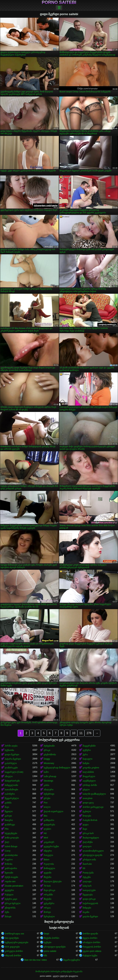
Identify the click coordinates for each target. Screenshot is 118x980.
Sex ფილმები (12, 938)
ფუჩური (87, 750)
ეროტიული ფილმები (55, 947)
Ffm (7, 829)
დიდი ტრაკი (89, 899)
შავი (7, 807)
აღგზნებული (89, 781)
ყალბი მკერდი (90, 917)
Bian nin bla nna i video (36, 960)
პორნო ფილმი (90, 934)
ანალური (49, 790)
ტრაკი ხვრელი (13, 903)
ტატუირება (49, 825)
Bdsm (47, 860)
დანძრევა (10, 825)
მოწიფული (49, 868)
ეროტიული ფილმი (93, 855)
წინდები (87, 908)
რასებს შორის (90, 820)
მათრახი (87, 864)
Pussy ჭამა (88, 873)
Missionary (49, 763)
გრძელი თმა (89, 860)
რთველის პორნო (92, 947)
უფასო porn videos (92, 951)
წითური (9, 820)
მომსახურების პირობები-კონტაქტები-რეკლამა (59, 971)
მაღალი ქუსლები (53, 881)
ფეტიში (48, 873)
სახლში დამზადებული (94, 794)
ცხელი (86, 790)
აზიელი (9, 776)
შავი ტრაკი (49, 890)
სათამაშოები (11, 790)
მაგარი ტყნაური (72, 960)
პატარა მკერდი (13, 759)
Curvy (8, 851)
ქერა (85, 755)
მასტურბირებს (12, 781)
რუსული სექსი (90, 956)
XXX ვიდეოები (12, 947)
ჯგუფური (9, 890)
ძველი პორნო (90, 938)
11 (81, 733)
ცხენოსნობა (50, 755)
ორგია (47, 908)
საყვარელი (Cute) (14, 772)
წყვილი (9, 811)
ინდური (48, 851)
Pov (46, 803)
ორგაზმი (48, 895)
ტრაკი (47, 750)
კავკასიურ (49, 842)
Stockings (48, 781)
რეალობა (49, 864)
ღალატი (87, 881)
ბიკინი (86, 912)
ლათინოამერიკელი (93, 851)
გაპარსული (11, 763)
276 (89, 733)
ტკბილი (87, 811)
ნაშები (86, 763)
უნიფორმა (10, 908)
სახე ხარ (87, 886)
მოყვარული (89, 776)
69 (84, 868)
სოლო (47, 807)
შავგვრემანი (89, 746)
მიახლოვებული (91, 838)
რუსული (9, 895)
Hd (45, 833)
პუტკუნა (87, 877)
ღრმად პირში (90, 785)
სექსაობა (9, 750)
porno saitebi (59, 2)
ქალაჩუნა (88, 842)
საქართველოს (90, 903)
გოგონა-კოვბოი (91, 768)
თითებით (88, 798)
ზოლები (87, 816)
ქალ (7, 842)
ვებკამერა (49, 903)
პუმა (7, 912)
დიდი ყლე (88, 803)
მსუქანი (48, 899)
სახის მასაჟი (11, 846)
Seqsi (46, 934)
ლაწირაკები (11, 768)
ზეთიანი (9, 873)
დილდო (87, 846)
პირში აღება (11, 746)
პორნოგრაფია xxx (14, 934)
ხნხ (45, 956)
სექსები (48, 942)
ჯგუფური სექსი (51, 846)
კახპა (46, 785)
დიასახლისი (11, 855)
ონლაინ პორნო (13, 956)
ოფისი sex (10, 881)
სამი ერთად (50, 776)
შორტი (47, 912)
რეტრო (9, 860)
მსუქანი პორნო (51, 938)
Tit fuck (47, 886)
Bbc (46, 816)
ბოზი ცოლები (12, 838)
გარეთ (8, 816)
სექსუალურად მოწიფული (57, 768)
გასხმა (8, 803)
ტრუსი (47, 798)
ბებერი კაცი (11, 899)
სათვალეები (89, 890)
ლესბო (47, 829)
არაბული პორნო (91, 942)
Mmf (46, 838)
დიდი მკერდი (12, 755)
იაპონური (10, 794)
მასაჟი (8, 917)
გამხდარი (49, 820)
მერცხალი (49, 917)
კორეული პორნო (14, 951)
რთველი (48, 855)
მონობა (9, 864)
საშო (46, 772)
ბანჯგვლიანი (11, 785)
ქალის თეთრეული (53, 811)
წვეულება (88, 895)
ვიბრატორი (11, 868)
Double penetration (14, 886)
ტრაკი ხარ (88, 833)
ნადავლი (87, 759)
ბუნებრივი (49, 794)
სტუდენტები (11, 833)
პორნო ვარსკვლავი (93, 807)
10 (74, 733)
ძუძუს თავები (11, 877)
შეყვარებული (12, 798)
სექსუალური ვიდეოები (16, 942)
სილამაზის (88, 772)
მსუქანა (48, 877)
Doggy (47, 759)
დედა (86, 825)
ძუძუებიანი (49, 746)
